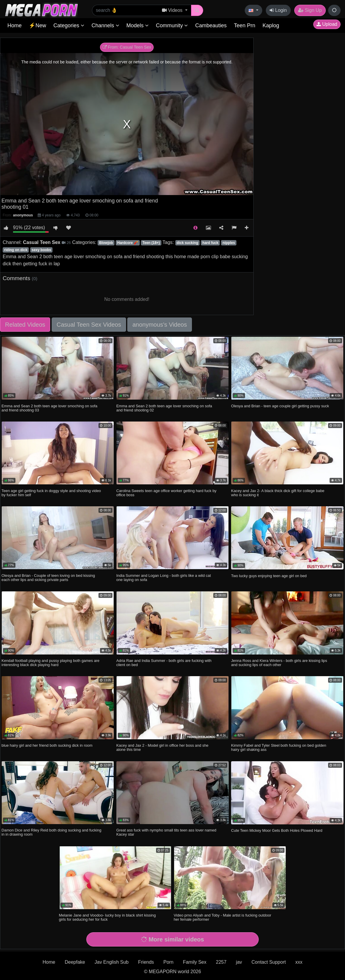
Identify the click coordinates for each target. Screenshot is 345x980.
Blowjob (106, 243)
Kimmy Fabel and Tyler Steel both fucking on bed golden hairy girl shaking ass (279, 747)
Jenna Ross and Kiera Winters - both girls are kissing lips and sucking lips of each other (279, 663)
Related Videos (25, 325)
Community (172, 25)
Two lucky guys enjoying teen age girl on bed (269, 576)
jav (239, 962)
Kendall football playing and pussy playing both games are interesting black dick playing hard (50, 663)
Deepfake (75, 962)
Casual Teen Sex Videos (89, 325)
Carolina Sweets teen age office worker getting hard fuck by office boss (166, 493)
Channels (105, 25)
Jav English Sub (112, 962)
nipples (229, 243)
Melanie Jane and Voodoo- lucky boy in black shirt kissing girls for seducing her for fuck (108, 917)
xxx (299, 962)
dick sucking (187, 243)
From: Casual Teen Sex (127, 47)
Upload (327, 24)
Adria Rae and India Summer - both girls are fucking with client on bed (164, 663)
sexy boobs (42, 250)
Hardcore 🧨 (128, 243)
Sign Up (310, 10)
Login (278, 10)
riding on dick (16, 250)
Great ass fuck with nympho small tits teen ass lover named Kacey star (166, 832)
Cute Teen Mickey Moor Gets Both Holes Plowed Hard (277, 830)
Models (137, 25)
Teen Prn (244, 25)
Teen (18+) (151, 243)
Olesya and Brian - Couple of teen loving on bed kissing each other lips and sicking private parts (48, 578)
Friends (146, 962)
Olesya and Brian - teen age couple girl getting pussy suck (280, 406)
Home (15, 25)
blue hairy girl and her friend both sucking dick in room (47, 745)
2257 (221, 962)
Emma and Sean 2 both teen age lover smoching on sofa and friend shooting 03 (49, 408)
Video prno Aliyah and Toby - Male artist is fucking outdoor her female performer (223, 917)
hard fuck (210, 243)
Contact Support (269, 962)
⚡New (37, 25)
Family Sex (195, 962)
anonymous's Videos (160, 325)
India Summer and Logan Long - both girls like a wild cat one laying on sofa (164, 578)
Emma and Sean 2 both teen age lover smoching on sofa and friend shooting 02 (164, 408)
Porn (168, 962)
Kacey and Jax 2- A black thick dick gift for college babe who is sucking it (278, 493)
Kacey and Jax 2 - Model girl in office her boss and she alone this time (162, 747)
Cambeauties (211, 25)
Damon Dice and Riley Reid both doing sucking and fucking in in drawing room (51, 832)
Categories (69, 25)
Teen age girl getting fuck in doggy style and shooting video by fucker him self (51, 493)
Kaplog (271, 25)
